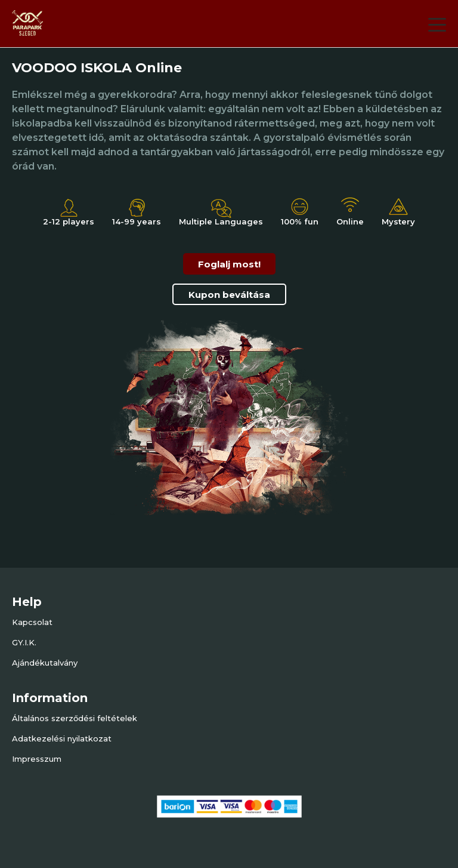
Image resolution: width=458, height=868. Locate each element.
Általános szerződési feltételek (75, 718)
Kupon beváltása (229, 295)
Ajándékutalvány (45, 663)
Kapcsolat (32, 622)
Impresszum (37, 759)
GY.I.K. (24, 642)
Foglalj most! (229, 264)
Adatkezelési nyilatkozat (62, 738)
